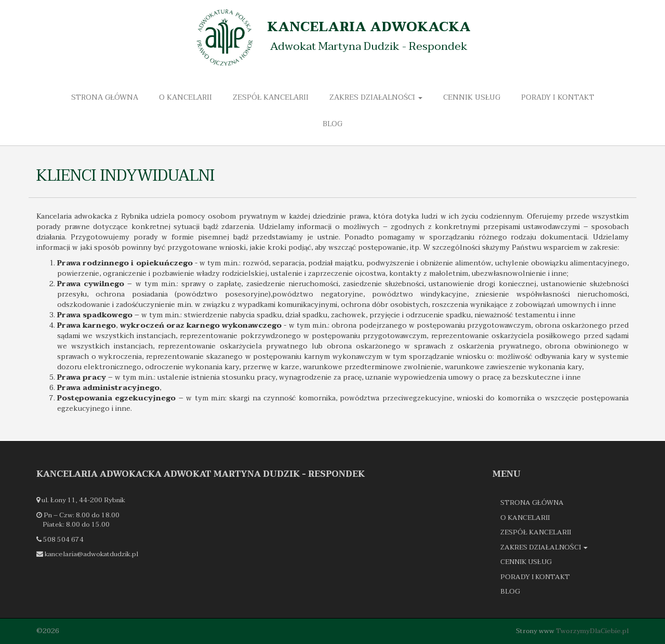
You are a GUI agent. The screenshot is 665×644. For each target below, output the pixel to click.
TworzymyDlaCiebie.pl (592, 631)
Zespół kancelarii (271, 97)
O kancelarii (185, 97)
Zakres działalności (376, 97)
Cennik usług (472, 97)
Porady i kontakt (558, 97)
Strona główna (105, 97)
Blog (332, 124)
